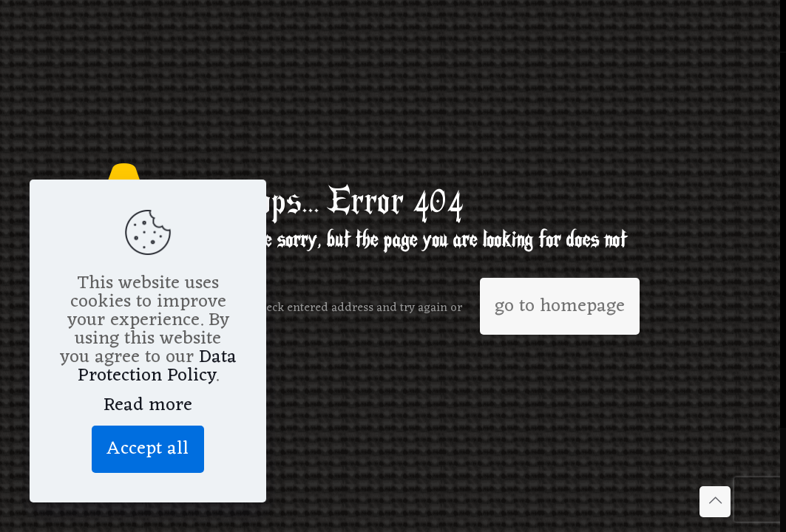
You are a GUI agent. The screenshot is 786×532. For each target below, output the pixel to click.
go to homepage (560, 306)
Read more (148, 405)
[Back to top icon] (715, 502)
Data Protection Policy (157, 366)
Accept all (148, 449)
